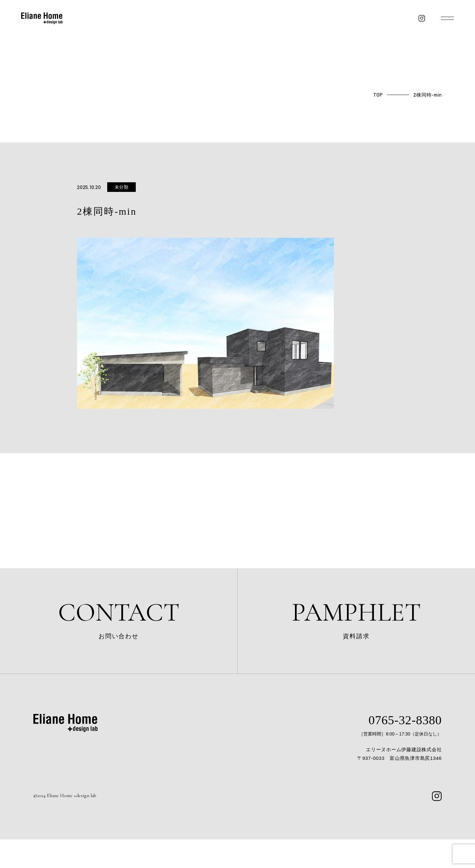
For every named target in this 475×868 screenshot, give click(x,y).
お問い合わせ (119, 631)
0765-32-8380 (394, 747)
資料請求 (356, 631)
